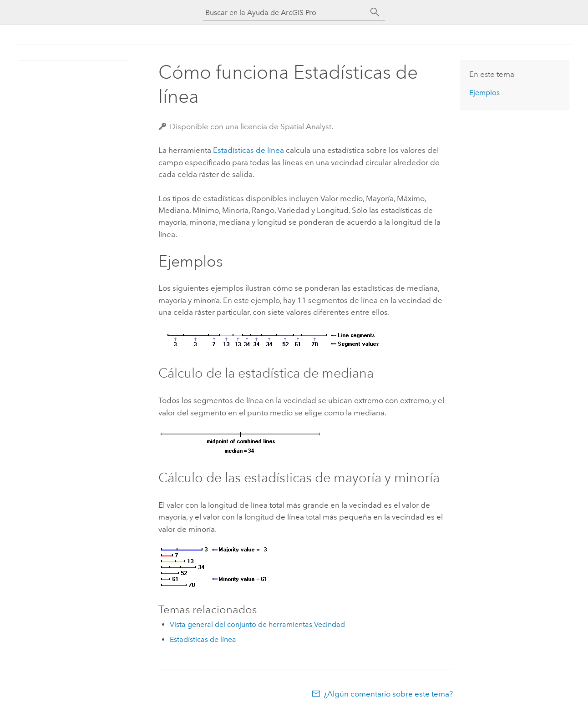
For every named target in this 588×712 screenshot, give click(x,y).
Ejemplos (484, 93)
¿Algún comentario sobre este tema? (388, 694)
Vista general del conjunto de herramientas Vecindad (257, 624)
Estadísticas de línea (248, 150)
